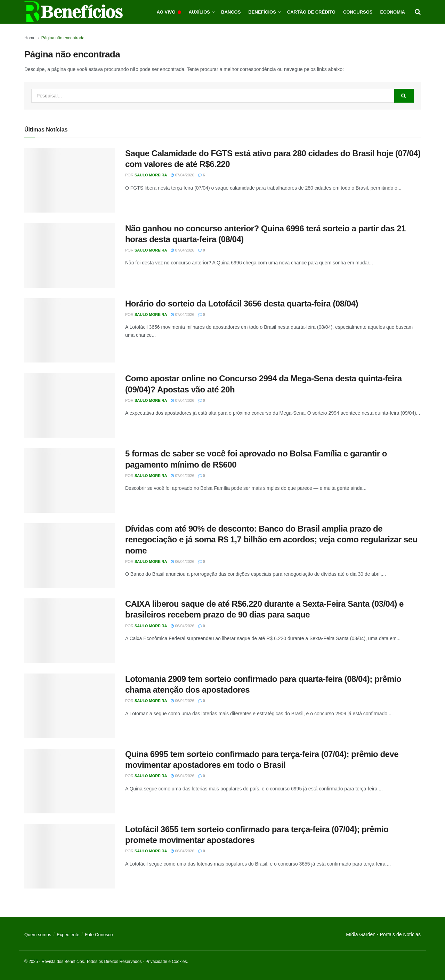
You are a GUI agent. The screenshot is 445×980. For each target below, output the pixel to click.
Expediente (68, 935)
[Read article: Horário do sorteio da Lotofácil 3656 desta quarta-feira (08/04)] (70, 330)
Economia (393, 12)
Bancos (231, 12)
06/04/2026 (182, 561)
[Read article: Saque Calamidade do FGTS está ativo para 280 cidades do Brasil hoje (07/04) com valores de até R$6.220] (70, 180)
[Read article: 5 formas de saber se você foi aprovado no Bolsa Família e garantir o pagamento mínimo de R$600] (70, 480)
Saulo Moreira (151, 175)
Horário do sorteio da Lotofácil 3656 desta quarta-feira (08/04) (242, 304)
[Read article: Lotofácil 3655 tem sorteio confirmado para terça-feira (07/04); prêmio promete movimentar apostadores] (70, 856)
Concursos (358, 12)
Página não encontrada (63, 38)
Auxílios (199, 12)
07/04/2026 (182, 175)
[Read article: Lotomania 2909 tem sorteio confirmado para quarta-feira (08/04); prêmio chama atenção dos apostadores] (70, 706)
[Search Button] (418, 12)
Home (30, 38)
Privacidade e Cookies (166, 962)
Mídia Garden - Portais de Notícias (383, 934)
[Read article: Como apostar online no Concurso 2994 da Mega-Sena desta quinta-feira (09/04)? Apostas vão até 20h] (70, 405)
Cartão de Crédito (311, 12)
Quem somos (38, 935)
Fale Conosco (99, 935)
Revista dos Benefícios (63, 962)
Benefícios (262, 12)
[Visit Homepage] (74, 12)
